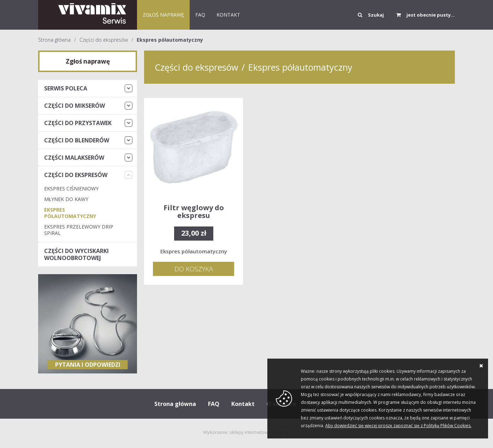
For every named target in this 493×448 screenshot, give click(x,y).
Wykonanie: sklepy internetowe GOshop (246, 432)
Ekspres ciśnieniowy (71, 188)
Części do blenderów (77, 140)
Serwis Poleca (66, 88)
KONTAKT (228, 15)
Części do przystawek (78, 123)
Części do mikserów (75, 106)
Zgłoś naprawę (163, 15)
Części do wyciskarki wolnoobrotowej (76, 254)
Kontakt (243, 404)
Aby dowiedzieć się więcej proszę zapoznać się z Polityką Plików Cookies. (398, 426)
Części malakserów (74, 158)
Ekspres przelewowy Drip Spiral (79, 230)
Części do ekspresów (104, 40)
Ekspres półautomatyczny (170, 40)
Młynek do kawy (66, 199)
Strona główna (54, 40)
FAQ (200, 15)
